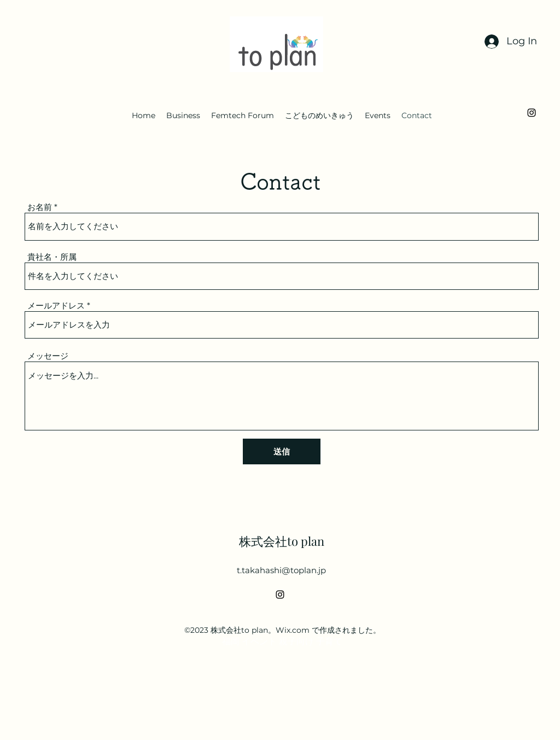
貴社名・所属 (52, 257)
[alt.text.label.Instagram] (532, 113)
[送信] (282, 451)
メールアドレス (56, 305)
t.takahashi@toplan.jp (281, 570)
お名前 (40, 207)
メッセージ (48, 356)
